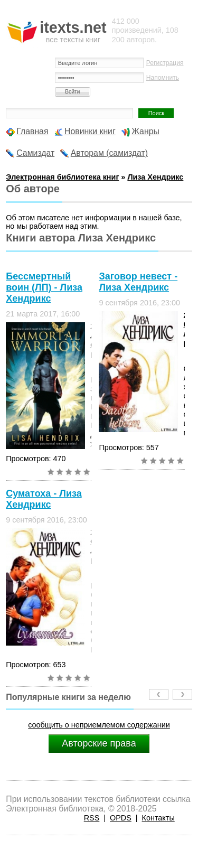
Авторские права (99, 743)
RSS (92, 818)
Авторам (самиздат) (109, 153)
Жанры (145, 131)
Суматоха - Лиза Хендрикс (44, 499)
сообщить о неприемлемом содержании (99, 725)
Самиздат (35, 153)
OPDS (121, 818)
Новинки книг (90, 131)
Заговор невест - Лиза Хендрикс (138, 282)
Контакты (158, 818)
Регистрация (165, 63)
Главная (32, 131)
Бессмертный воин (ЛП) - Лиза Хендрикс (44, 287)
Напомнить (163, 78)
